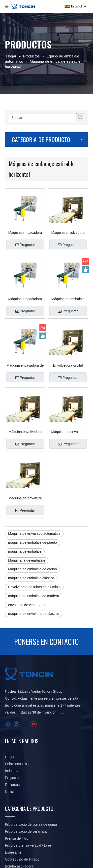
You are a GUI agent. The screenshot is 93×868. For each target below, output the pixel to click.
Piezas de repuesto (20, 815)
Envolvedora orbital (68, 330)
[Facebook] (8, 666)
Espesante (13, 794)
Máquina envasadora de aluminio (25, 330)
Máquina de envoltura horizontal (68, 385)
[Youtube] (34, 666)
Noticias (11, 733)
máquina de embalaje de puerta (33, 484)
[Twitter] (25, 666)
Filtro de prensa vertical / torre (28, 787)
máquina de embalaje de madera (34, 537)
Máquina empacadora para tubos (25, 276)
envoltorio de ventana (25, 546)
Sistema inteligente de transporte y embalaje (39, 829)
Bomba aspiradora (19, 808)
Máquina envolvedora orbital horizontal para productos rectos (68, 221)
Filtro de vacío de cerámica (26, 773)
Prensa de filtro (17, 780)
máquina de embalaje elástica (31, 520)
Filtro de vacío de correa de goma (31, 766)
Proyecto (12, 719)
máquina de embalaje (25, 493)
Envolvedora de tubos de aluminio (34, 529)
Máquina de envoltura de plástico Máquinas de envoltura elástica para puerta (25, 440)
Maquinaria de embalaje (27, 502)
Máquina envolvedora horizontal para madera (25, 385)
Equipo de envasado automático (30, 822)
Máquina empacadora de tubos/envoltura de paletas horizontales (25, 221)
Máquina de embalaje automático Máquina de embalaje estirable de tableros (68, 276)
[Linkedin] (16, 666)
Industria (12, 712)
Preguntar (25, 233)
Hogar (10, 698)
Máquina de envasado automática (34, 475)
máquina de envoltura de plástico (34, 555)
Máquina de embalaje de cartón (32, 511)
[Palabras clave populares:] (80, 117)
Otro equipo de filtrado (22, 801)
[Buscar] (43, 118)
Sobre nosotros (17, 705)
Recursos (12, 726)
